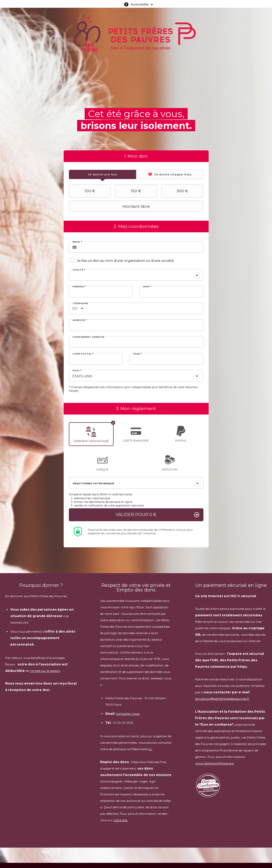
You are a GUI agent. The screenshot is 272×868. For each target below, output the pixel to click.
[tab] (103, 174)
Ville (137, 354)
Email (78, 242)
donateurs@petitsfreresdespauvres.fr (222, 699)
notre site (120, 820)
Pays (77, 370)
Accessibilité (140, 4)
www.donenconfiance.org (215, 763)
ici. (150, 749)
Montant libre (110, 206)
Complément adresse (89, 337)
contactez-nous (128, 714)
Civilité (79, 270)
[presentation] (103, 174)
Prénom (79, 286)
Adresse (80, 320)
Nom (147, 286)
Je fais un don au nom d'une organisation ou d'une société (126, 260)
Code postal (83, 354)
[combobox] (136, 275)
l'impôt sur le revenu (45, 671)
